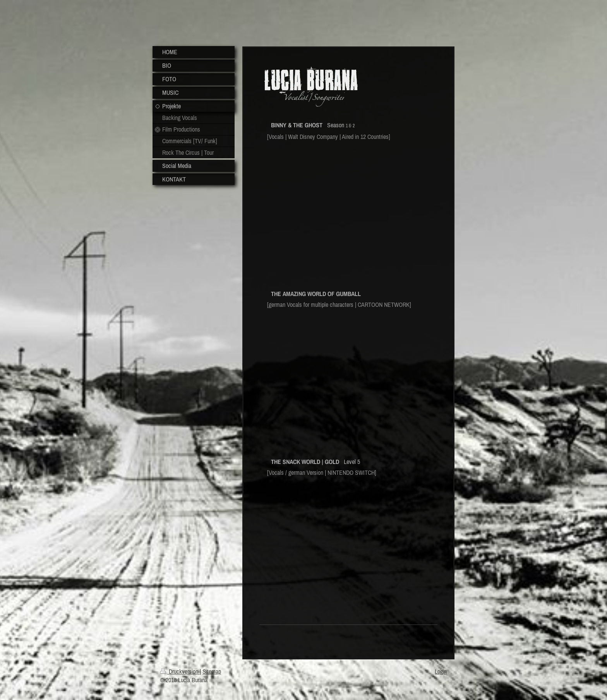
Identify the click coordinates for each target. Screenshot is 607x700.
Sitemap (212, 671)
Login (441, 671)
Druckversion (180, 671)
